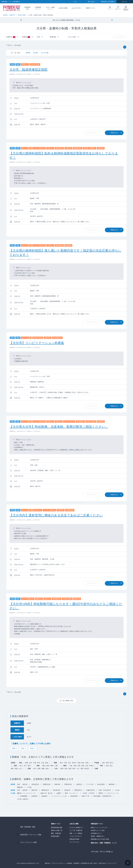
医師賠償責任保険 (57, 828)
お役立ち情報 (63, 8)
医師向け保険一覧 (57, 830)
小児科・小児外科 (89, 793)
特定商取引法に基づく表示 (89, 863)
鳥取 (12, 769)
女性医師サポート (96, 833)
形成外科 (67, 790)
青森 (27, 763)
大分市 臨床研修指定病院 (28, 69)
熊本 (23, 748)
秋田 (39, 763)
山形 (43, 763)
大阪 (71, 766)
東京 (61, 763)
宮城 (35, 763)
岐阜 (48, 766)
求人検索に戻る (68, 701)
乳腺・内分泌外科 (105, 790)
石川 (25, 766)
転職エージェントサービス (99, 828)
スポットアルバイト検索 (28, 842)
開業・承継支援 (56, 833)
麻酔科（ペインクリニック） (27, 793)
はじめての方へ (77, 8)
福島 (47, 763)
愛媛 (43, 769)
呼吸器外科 (78, 790)
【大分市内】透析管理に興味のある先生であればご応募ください (56, 515)
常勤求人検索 (22, 15)
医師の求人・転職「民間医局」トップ (104, 843)
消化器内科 (35, 784)
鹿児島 (87, 769)
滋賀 (83, 766)
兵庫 (79, 766)
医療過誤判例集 (74, 839)
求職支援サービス (97, 824)
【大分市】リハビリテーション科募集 (37, 343)
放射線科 (44, 796)
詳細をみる (114, 133)
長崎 (70, 769)
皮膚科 (59, 793)
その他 (29, 787)
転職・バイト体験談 (76, 833)
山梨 (103, 763)
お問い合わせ (103, 863)
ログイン (125, 2)
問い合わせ (92, 2)
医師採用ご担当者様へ (108, 2)
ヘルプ (75, 2)
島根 (16, 769)
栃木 (83, 763)
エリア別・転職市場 (76, 830)
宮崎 (32, 748)
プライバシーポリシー (59, 863)
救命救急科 (74, 796)
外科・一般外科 (22, 790)
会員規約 (70, 863)
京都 (75, 766)
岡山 (111, 766)
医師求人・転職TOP (9, 15)
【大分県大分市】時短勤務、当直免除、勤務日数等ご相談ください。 (59, 427)
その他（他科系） (23, 799)
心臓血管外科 (90, 790)
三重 (56, 766)
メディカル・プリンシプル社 (101, 852)
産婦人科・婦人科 (47, 793)
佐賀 (66, 769)
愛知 (44, 766)
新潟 (111, 763)
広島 (107, 766)
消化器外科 (57, 790)
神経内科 (57, 784)
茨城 (79, 763)
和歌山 (92, 766)
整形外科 (34, 790)
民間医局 (12, 8)
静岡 (52, 766)
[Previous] (21, 20)
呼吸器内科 (68, 784)
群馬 (87, 763)
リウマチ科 (90, 784)
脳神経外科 (45, 790)
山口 (20, 769)
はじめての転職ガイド (77, 828)
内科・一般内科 (22, 784)
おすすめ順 (45, 53)
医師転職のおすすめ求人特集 (100, 839)
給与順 (36, 53)
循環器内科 (47, 784)
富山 (21, 766)
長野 (107, 763)
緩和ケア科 (86, 796)
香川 (35, 769)
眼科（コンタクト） (72, 793)
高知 (47, 769)
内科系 (13, 784)
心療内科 (79, 784)
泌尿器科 (34, 796)
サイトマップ (112, 863)
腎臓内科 (20, 787)
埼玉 (69, 763)
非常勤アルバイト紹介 (98, 830)
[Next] (112, 20)
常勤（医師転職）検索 (28, 827)
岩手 (31, 763)
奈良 (87, 766)
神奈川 (74, 763)
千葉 (66, 763)
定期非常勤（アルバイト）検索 (31, 835)
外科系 (13, 790)
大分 (78, 769)
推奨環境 (77, 863)
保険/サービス (91, 8)
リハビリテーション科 (59, 796)
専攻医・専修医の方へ (98, 836)
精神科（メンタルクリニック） (109, 793)
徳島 (39, 769)
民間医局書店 (55, 836)
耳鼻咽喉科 (24, 796)
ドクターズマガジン (76, 836)
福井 (29, 766)
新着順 (28, 53)
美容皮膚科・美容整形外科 (102, 796)
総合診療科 (101, 784)
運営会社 (47, 863)
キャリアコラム (74, 842)
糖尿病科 (112, 784)
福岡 (14, 748)
